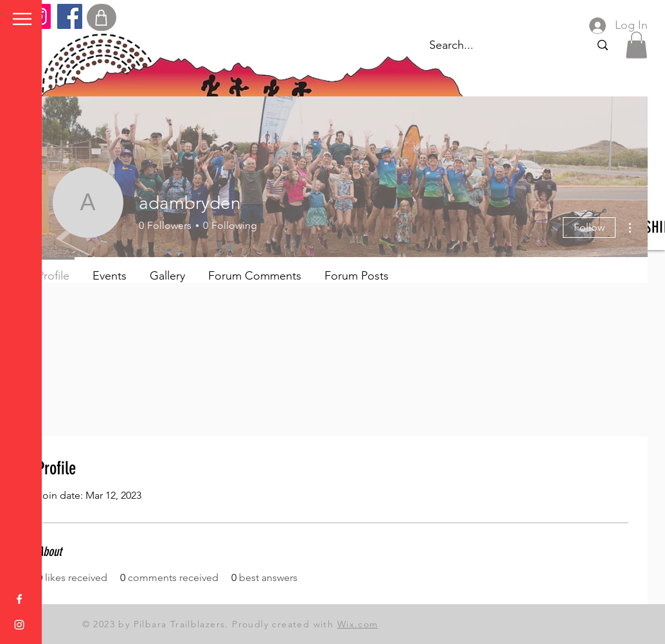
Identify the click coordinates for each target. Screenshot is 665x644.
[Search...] (602, 45)
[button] (22, 19)
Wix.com (358, 624)
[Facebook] (70, 16)
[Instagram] (19, 625)
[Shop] (102, 17)
